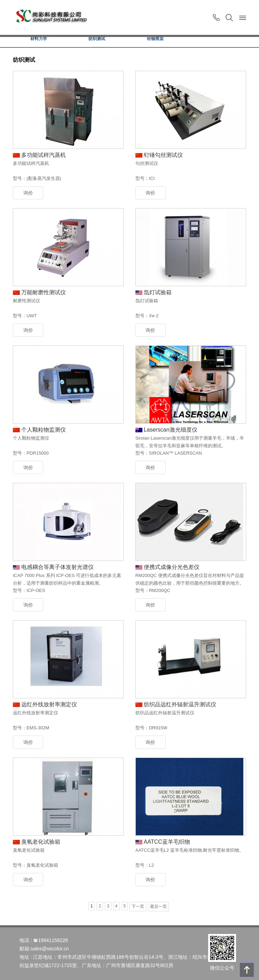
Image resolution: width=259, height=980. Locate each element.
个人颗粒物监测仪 (44, 430)
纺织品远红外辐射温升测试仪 (180, 704)
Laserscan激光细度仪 (171, 430)
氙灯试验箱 (158, 292)
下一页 (138, 906)
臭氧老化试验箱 (41, 842)
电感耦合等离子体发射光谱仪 (57, 567)
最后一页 (158, 906)
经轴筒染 (155, 39)
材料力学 (39, 39)
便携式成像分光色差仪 (172, 567)
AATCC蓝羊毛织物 (167, 842)
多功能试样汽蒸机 (44, 155)
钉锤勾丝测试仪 (163, 155)
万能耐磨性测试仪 (44, 292)
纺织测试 (97, 39)
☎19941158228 (50, 940)
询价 (28, 193)
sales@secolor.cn (50, 949)
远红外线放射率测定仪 (49, 704)
